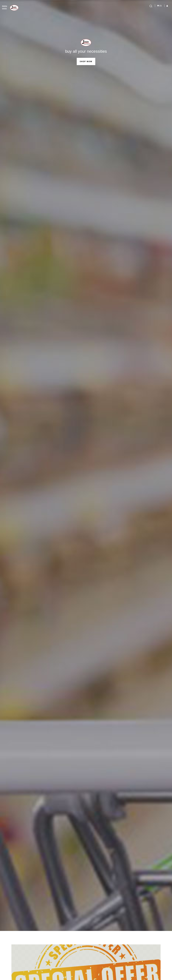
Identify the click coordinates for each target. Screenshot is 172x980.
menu (4, 6)
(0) (159, 6)
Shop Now (86, 61)
